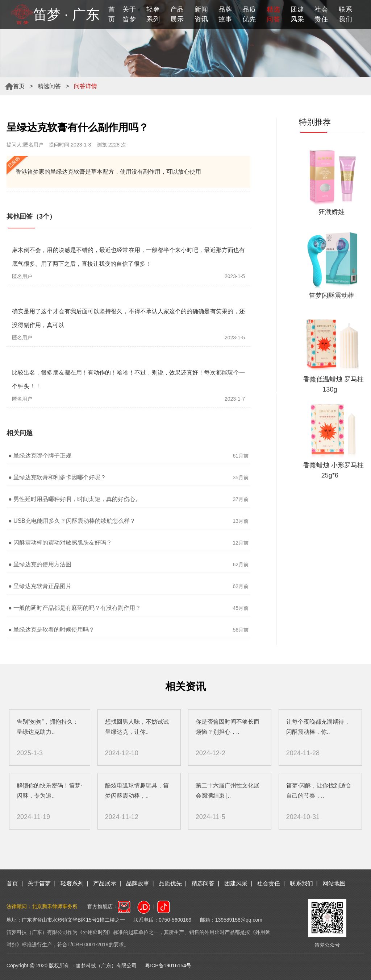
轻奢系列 (153, 14)
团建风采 (297, 14)
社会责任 (321, 14)
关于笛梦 (129, 14)
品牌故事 (225, 14)
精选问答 (49, 86)
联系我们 (346, 14)
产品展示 (177, 14)
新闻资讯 (201, 14)
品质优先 (249, 14)
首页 (112, 14)
